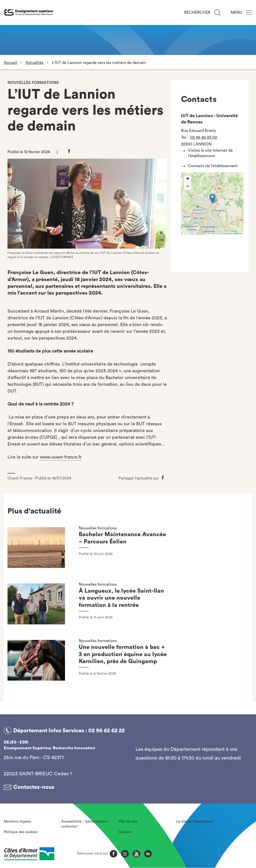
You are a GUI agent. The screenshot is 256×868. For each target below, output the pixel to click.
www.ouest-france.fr (61, 457)
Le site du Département (195, 822)
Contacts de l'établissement (211, 166)
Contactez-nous (34, 787)
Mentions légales (17, 822)
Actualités (34, 63)
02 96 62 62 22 (106, 731)
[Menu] (249, 12)
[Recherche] (217, 13)
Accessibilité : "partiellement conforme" (84, 824)
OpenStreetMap (225, 233)
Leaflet (211, 233)
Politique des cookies (20, 832)
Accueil (10, 63)
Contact (125, 832)
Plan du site (128, 822)
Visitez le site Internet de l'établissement (208, 153)
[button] (212, 199)
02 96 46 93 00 (204, 137)
